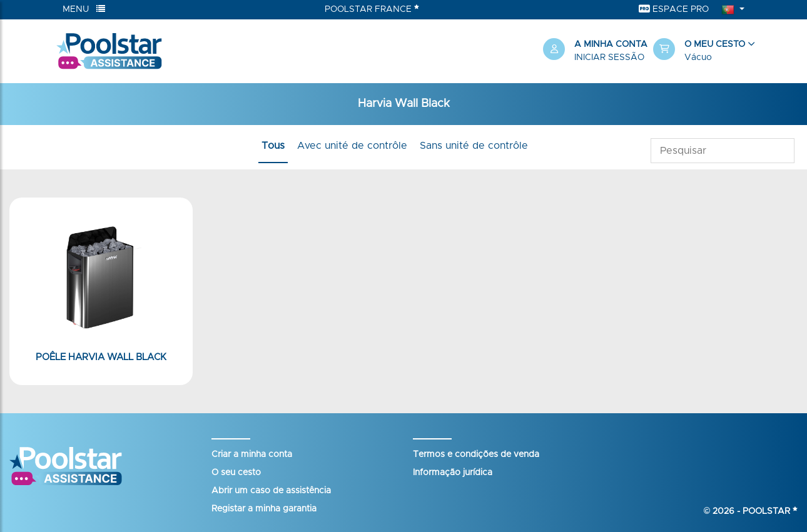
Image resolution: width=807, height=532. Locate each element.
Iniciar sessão (609, 58)
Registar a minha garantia (264, 509)
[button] (702, 51)
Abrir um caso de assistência (271, 491)
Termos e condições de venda (476, 454)
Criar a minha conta (252, 454)
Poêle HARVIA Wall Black (101, 357)
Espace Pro (674, 9)
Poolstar (770, 511)
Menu (84, 9)
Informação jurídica (453, 473)
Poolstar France (372, 9)
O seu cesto (236, 473)
